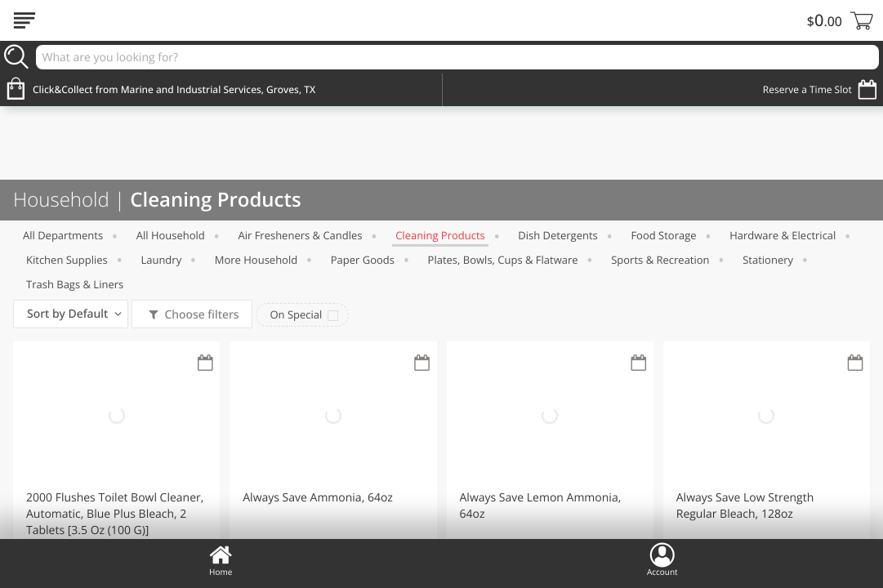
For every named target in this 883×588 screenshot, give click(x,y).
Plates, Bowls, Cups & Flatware (503, 260)
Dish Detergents (557, 235)
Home (221, 559)
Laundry (161, 260)
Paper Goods (363, 260)
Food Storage (663, 235)
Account (662, 559)
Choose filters (201, 315)
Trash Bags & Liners (75, 284)
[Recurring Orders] (205, 364)
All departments (63, 235)
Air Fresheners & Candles (300, 235)
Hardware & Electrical (783, 235)
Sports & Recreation (660, 260)
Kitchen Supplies (67, 260)
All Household (171, 235)
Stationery (768, 260)
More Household (256, 260)
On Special (296, 314)
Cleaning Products (440, 235)
